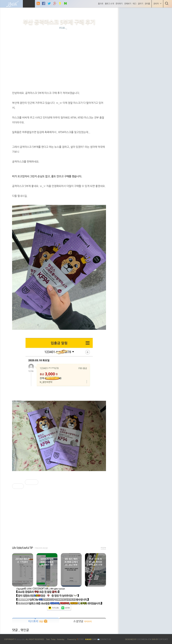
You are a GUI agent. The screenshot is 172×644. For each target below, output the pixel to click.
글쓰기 (140, 4)
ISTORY (80, 639)
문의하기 (119, 4)
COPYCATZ (163, 639)
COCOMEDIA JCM (144, 639)
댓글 (15, 630)
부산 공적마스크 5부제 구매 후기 (59, 22)
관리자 (157, 4)
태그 (134, 4)
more (103, 548)
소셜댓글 (82, 621)
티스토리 (36, 621)
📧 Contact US (104, 639)
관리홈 (147, 4)
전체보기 (127, 4)
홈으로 (100, 4)
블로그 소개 (109, 4)
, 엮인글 (24, 630)
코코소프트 (20, 639)
